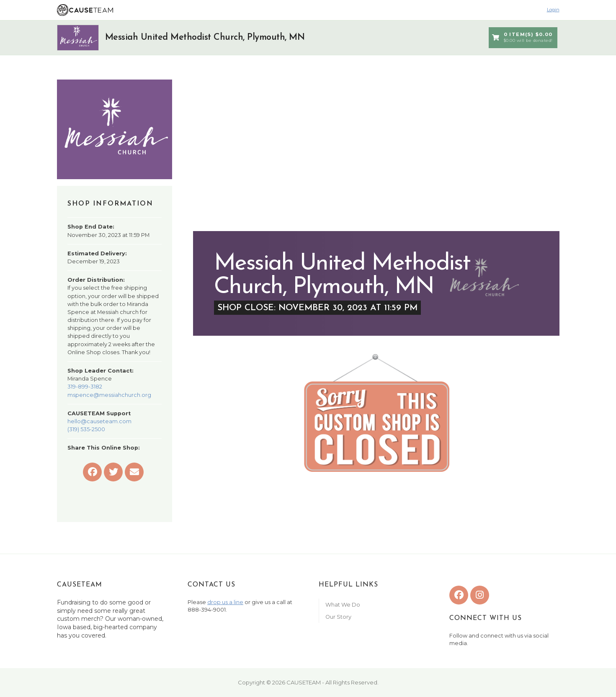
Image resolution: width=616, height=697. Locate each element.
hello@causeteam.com (99, 421)
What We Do (343, 605)
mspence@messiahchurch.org (109, 395)
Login (553, 10)
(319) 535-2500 (86, 429)
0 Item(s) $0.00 (522, 38)
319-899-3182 (85, 387)
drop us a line (225, 602)
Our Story (338, 617)
